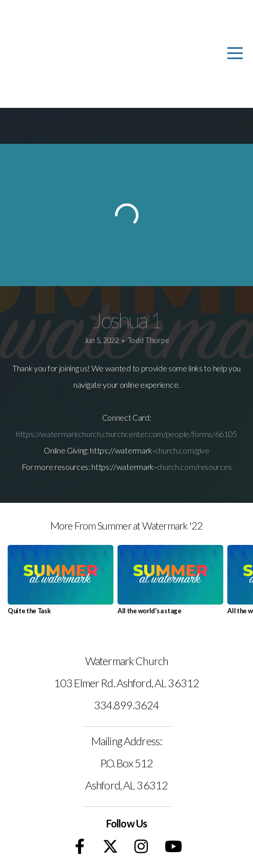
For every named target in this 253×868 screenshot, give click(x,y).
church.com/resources (194, 467)
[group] (61, 584)
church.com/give (182, 450)
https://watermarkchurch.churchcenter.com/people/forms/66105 (126, 434)
